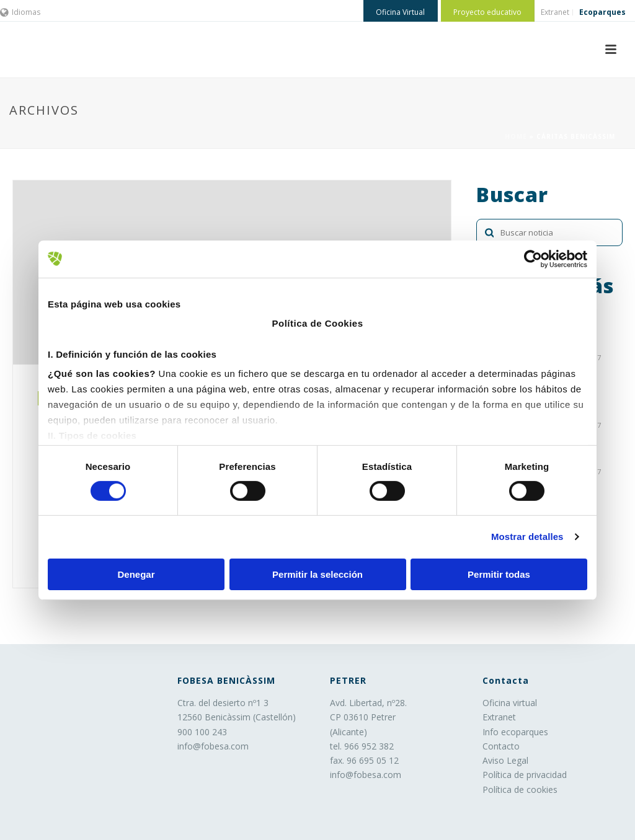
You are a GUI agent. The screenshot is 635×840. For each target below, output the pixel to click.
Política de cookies (520, 789)
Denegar (136, 574)
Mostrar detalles (527, 537)
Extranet (499, 717)
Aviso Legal (505, 760)
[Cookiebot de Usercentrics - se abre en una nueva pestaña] (533, 259)
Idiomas (20, 12)
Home (516, 136)
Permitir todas (499, 574)
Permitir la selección (317, 574)
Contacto (501, 746)
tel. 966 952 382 (362, 746)
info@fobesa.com (213, 746)
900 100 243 (202, 732)
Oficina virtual (510, 703)
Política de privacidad (525, 775)
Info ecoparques (515, 732)
